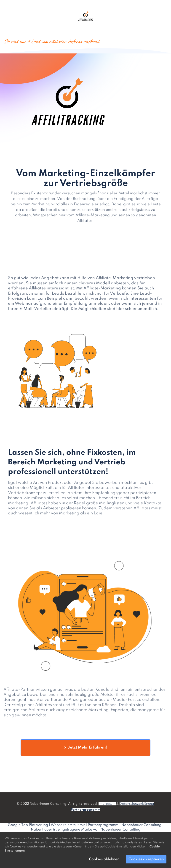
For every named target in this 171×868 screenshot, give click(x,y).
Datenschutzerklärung (137, 804)
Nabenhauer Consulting (141, 825)
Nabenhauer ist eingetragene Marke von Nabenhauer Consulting (86, 830)
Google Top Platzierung (28, 825)
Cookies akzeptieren (146, 859)
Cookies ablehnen (104, 859)
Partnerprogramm (103, 825)
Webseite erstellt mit (68, 825)
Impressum (107, 804)
